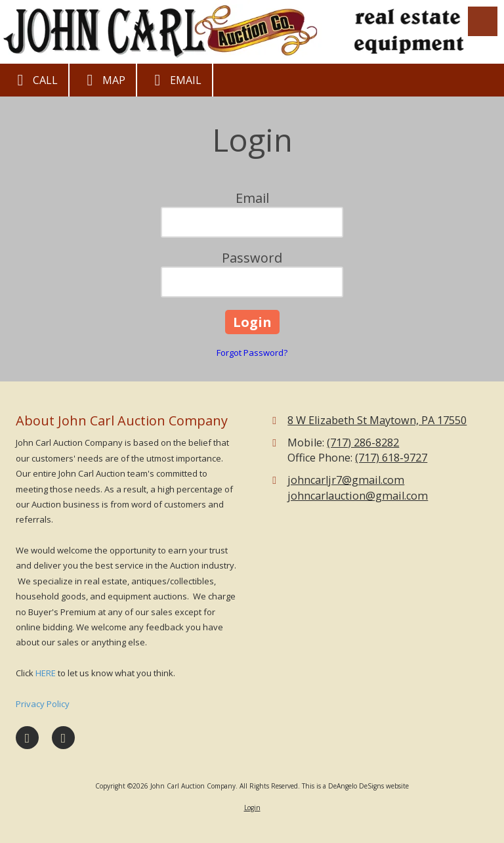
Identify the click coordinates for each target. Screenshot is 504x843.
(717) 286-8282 (363, 443)
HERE (46, 673)
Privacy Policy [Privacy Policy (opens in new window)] (43, 704)
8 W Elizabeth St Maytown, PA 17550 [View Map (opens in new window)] (377, 420)
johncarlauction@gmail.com (358, 496)
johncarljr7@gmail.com (346, 480)
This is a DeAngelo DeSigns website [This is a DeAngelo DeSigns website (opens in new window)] (355, 786)
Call (34, 80)
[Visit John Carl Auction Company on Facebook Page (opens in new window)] (27, 738)
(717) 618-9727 (391, 458)
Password (252, 258)
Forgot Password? (252, 353)
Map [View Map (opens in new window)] (103, 80)
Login (252, 808)
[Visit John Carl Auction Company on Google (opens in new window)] (63, 738)
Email (175, 80)
